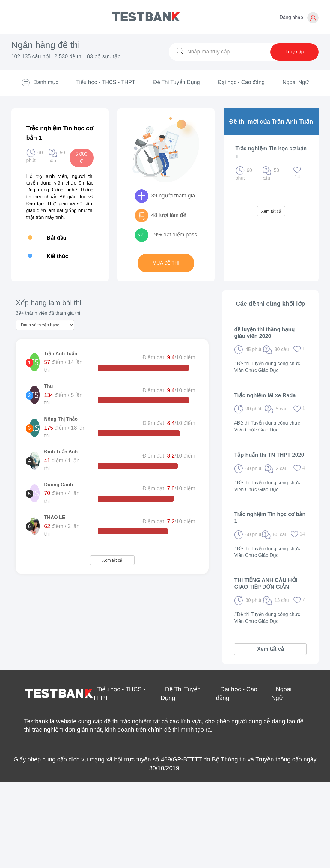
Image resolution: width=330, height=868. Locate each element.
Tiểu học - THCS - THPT (106, 82)
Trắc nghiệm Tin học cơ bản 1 (270, 518)
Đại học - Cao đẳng (241, 82)
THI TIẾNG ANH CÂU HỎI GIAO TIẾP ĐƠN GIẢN (266, 584)
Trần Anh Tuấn (61, 354)
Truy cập (295, 52)
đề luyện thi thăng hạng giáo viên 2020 (264, 333)
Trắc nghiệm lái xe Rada (265, 395)
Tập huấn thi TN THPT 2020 (269, 455)
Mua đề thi (166, 263)
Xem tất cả (271, 211)
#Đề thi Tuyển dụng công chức (267, 363)
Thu (48, 386)
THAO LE (55, 517)
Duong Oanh (58, 485)
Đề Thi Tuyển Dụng (177, 82)
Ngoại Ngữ (296, 82)
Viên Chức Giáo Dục (256, 370)
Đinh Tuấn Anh (61, 452)
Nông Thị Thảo (61, 419)
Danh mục (40, 83)
